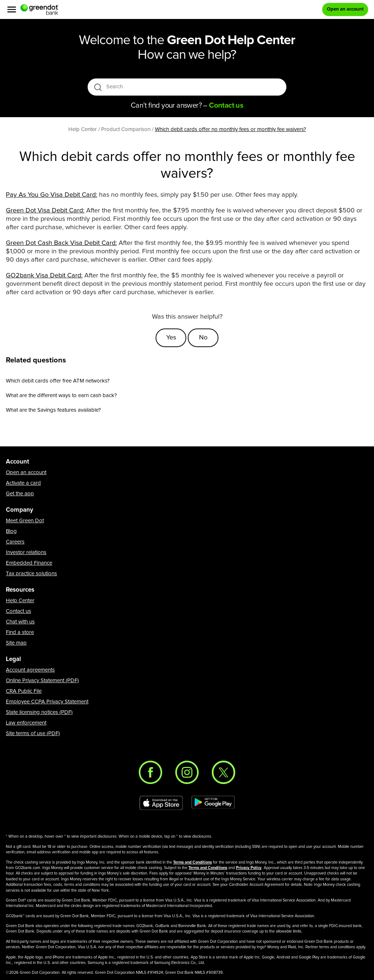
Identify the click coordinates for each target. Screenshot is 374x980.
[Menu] (12, 9)
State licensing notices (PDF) (39, 712)
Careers (15, 542)
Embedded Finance (29, 563)
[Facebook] (150, 772)
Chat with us (20, 622)
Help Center (20, 601)
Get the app (20, 494)
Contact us (18, 611)
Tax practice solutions (31, 574)
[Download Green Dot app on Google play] (213, 803)
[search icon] (98, 87)
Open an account (26, 472)
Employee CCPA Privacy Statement (47, 702)
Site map (16, 643)
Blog (11, 531)
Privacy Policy (249, 868)
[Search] (188, 87)
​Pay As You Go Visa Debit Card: (51, 195)
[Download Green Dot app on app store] (161, 803)
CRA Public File (24, 691)
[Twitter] (224, 772)
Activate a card (23, 483)
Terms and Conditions (192, 862)
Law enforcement (26, 723)
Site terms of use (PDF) (33, 733)
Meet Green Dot (25, 521)
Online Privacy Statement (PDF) (42, 681)
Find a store (20, 632)
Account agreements (30, 670)
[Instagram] (187, 772)
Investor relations (26, 552)
